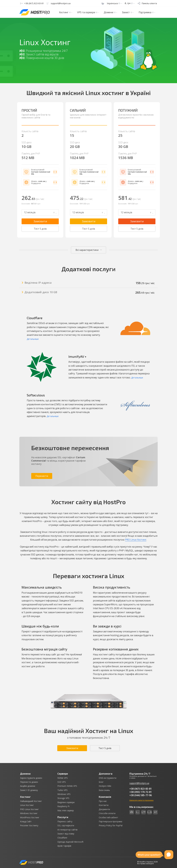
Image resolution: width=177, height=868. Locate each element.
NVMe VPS (63, 778)
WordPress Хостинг (30, 818)
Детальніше (33, 339)
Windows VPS (64, 794)
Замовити (40, 221)
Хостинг (66, 12)
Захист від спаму (66, 834)
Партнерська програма (110, 822)
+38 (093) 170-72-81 (141, 792)
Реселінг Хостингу (29, 826)
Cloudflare (62, 838)
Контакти (104, 805)
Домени (111, 12)
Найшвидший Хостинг (31, 801)
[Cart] (103, 3)
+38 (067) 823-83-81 (141, 789)
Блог (101, 782)
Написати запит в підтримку (141, 800)
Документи (104, 809)
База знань (104, 790)
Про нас (103, 801)
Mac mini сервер (66, 811)
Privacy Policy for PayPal (111, 826)
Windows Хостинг (29, 813)
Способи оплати (107, 813)
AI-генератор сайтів (67, 830)
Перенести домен (29, 782)
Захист (128, 12)
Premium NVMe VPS (67, 786)
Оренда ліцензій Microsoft (70, 842)
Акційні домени (28, 786)
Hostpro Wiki (105, 786)
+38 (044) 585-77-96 (141, 795)
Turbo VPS (62, 790)
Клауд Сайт (26, 822)
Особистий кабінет (108, 818)
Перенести (42, 476)
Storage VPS (63, 798)
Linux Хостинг (27, 805)
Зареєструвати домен (31, 778)
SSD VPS (62, 782)
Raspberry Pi (63, 806)
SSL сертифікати (66, 826)
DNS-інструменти (108, 778)
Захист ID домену (29, 790)
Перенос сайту (65, 822)
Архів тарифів (64, 846)
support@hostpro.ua (139, 783)
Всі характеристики (87, 250)
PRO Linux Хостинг (136, 540)
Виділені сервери (66, 802)
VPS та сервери (88, 12)
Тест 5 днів (40, 229)
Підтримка (147, 12)
